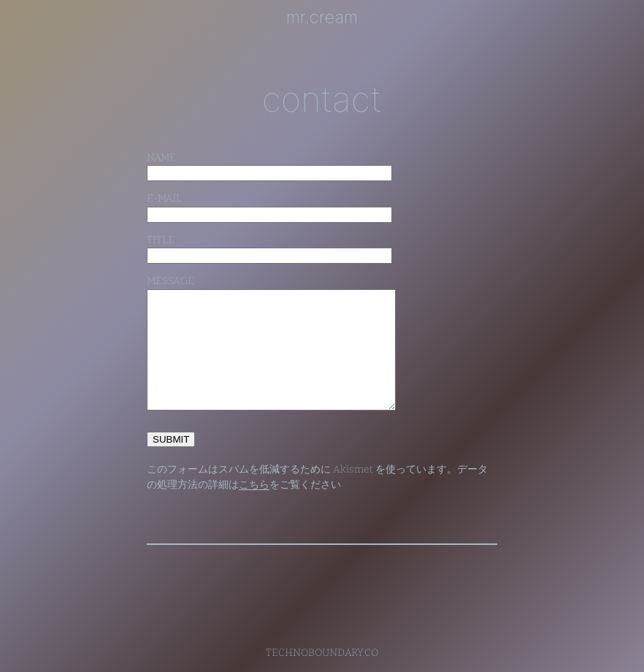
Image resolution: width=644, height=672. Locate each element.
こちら (254, 485)
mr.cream (322, 17)
